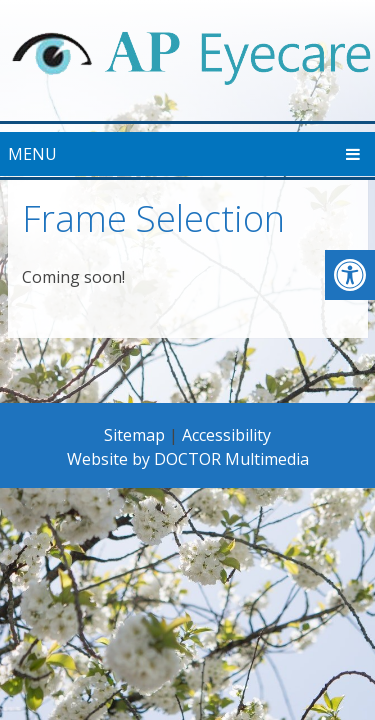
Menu (32, 154)
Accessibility (226, 435)
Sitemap (134, 435)
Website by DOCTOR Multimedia (188, 459)
